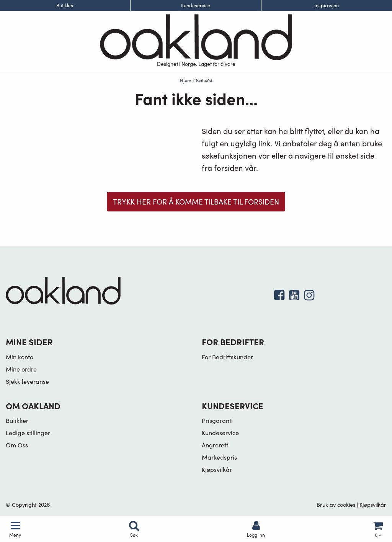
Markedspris (219, 457)
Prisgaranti (217, 420)
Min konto (20, 357)
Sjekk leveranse (27, 381)
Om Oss (17, 445)
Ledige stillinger (28, 433)
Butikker (65, 6)
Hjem (186, 80)
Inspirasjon (327, 6)
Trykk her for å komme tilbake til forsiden (196, 201)
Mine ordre (21, 369)
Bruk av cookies (336, 504)
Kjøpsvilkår (217, 469)
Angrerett (215, 445)
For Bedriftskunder (227, 357)
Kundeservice (196, 6)
